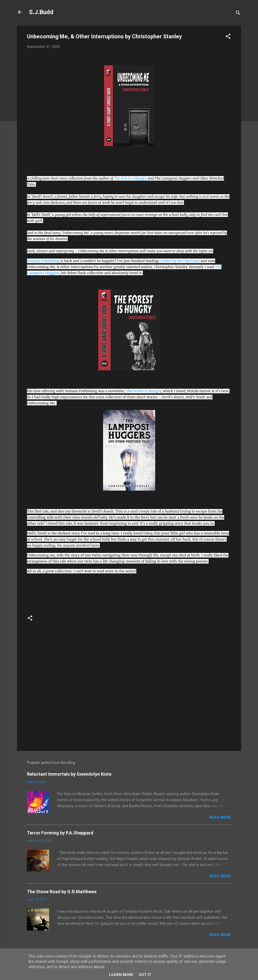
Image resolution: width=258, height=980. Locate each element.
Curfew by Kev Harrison (180, 261)
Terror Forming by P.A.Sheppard (60, 833)
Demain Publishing (43, 261)
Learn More (121, 975)
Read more (220, 817)
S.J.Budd (41, 12)
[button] (228, 37)
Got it (145, 975)
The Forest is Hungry (130, 178)
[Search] (238, 14)
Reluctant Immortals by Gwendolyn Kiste (69, 774)
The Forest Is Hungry (143, 391)
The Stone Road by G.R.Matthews (62, 892)
